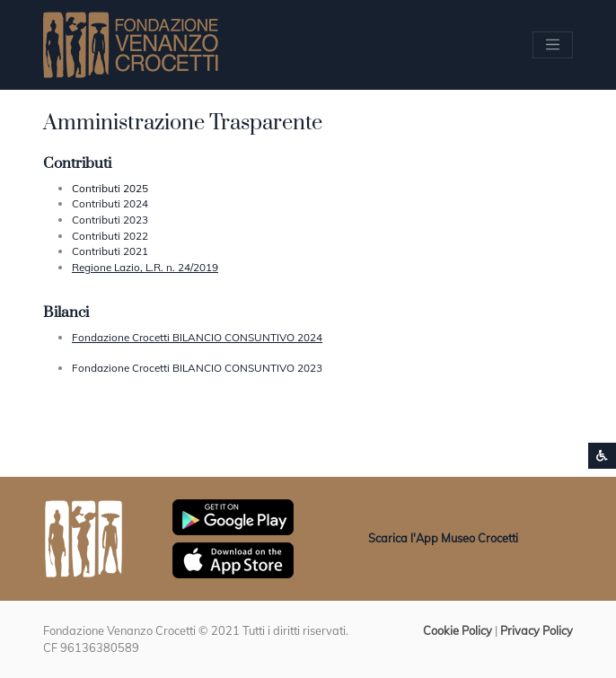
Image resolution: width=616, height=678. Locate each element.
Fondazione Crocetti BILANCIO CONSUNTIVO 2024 (197, 337)
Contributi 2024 (110, 203)
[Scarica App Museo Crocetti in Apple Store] (233, 559)
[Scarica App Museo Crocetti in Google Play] (233, 515)
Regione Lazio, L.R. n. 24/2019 (145, 267)
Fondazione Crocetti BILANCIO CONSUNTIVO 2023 (197, 368)
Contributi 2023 (110, 220)
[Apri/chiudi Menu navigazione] (553, 44)
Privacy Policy (537, 630)
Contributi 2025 (110, 188)
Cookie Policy (458, 630)
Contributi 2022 (110, 236)
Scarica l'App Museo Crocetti (443, 538)
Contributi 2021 (110, 251)
